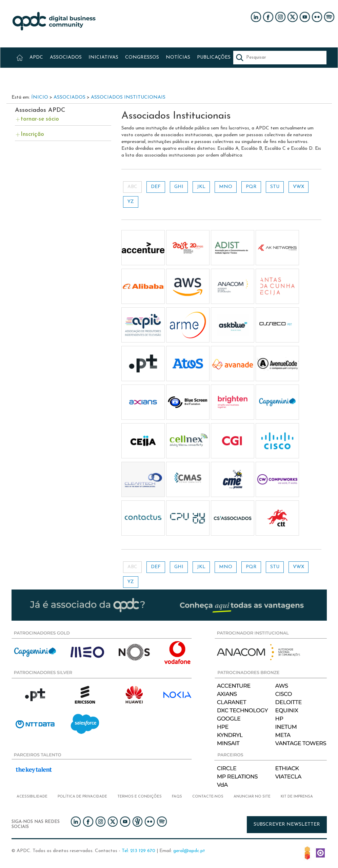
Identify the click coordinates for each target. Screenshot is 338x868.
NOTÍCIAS (178, 57)
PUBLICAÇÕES (214, 57)
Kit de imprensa (297, 797)
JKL (201, 187)
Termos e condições (140, 797)
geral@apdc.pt (189, 851)
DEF (156, 187)
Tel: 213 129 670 (138, 851)
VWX (299, 187)
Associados (69, 97)
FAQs (177, 797)
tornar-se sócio (40, 119)
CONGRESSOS (142, 57)
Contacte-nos (208, 797)
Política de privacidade (82, 797)
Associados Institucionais (128, 97)
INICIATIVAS (103, 57)
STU (275, 187)
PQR (251, 187)
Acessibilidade (32, 797)
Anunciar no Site (252, 797)
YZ (131, 202)
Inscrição (32, 134)
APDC (36, 57)
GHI (179, 187)
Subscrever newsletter (287, 824)
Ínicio (40, 97)
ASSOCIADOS (66, 57)
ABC (132, 187)
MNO (226, 187)
